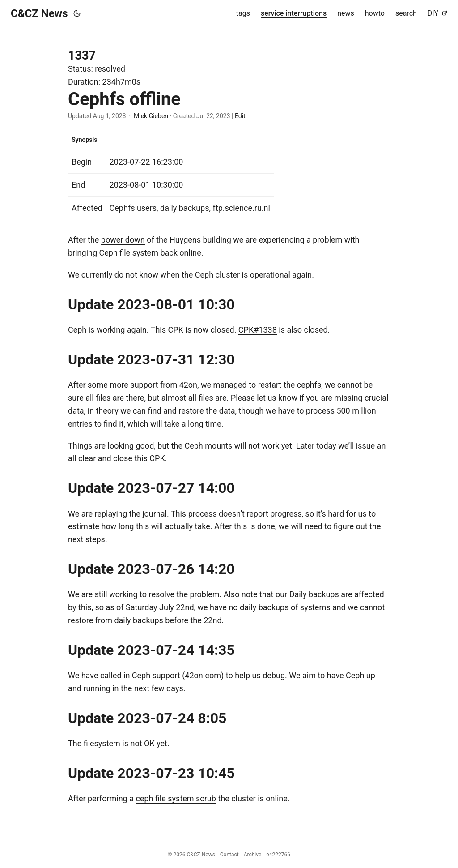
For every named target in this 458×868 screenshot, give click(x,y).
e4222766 (278, 855)
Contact (229, 855)
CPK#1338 (258, 330)
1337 (82, 56)
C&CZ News (39, 13)
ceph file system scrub (176, 798)
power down (123, 240)
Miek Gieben (151, 116)
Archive (253, 855)
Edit (240, 116)
